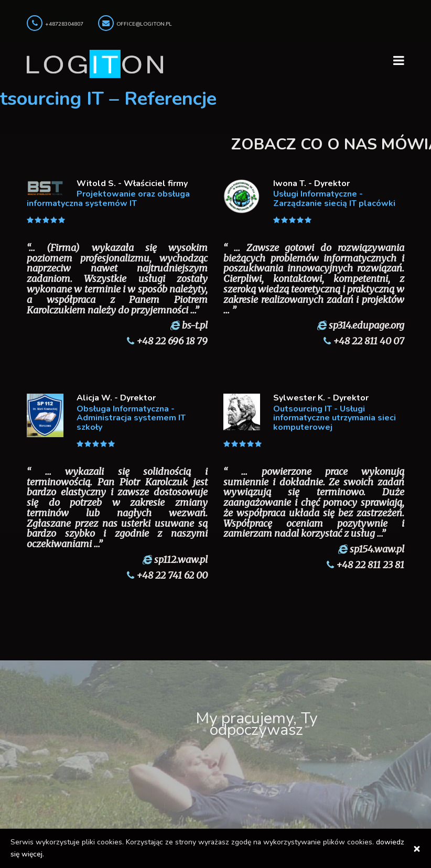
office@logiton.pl (144, 24)
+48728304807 (64, 24)
